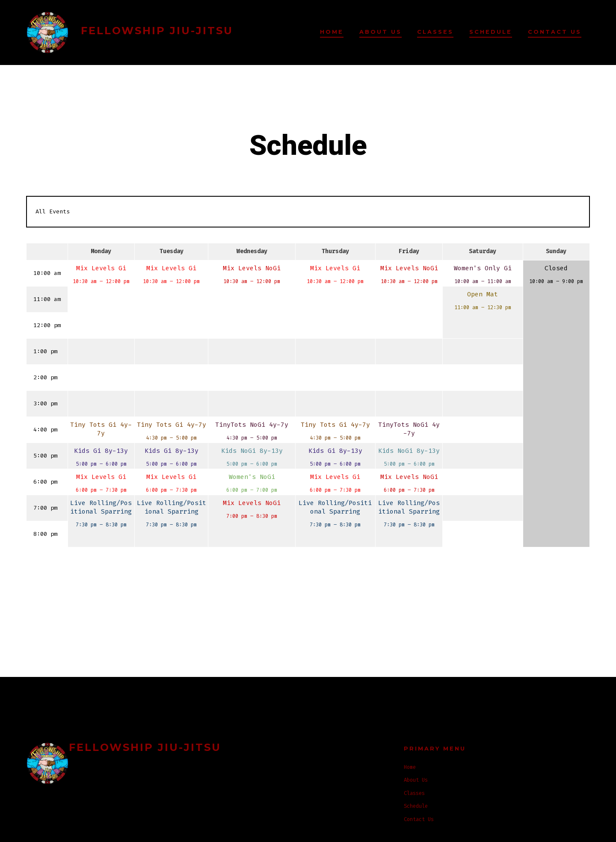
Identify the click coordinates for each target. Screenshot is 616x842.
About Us (381, 32)
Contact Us (555, 32)
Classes (435, 32)
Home (332, 32)
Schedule (491, 32)
